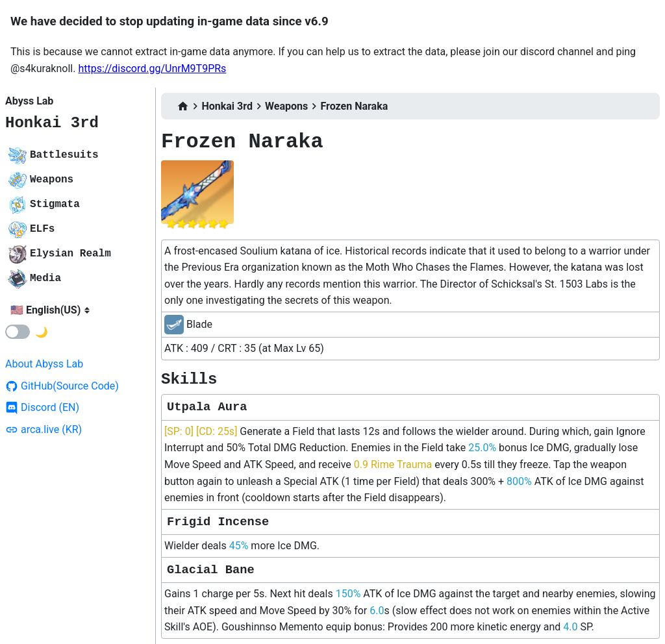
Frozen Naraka (354, 106)
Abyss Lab (29, 101)
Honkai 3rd (52, 123)
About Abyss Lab (44, 364)
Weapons (286, 106)
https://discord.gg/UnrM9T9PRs (152, 68)
